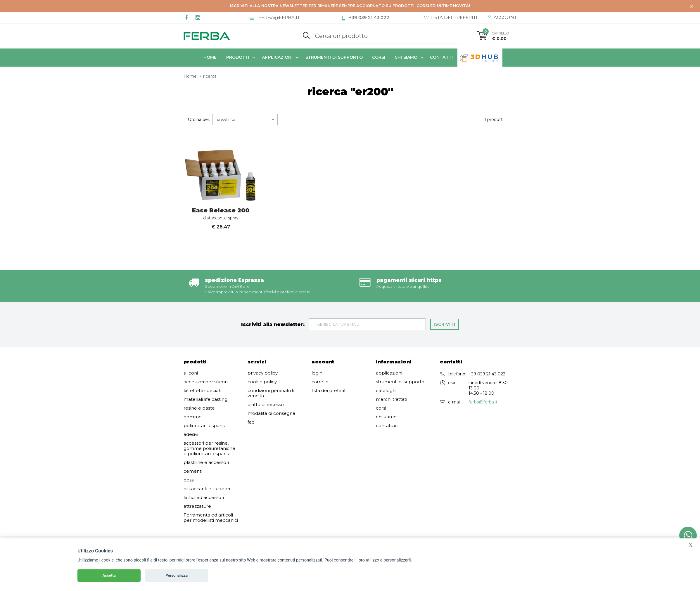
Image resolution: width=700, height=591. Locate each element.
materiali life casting (205, 399)
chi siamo (406, 57)
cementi (193, 471)
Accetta (109, 575)
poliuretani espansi (204, 426)
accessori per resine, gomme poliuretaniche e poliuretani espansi (209, 448)
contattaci (387, 426)
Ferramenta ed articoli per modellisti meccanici (211, 518)
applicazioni (277, 57)
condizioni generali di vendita (271, 393)
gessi (189, 480)
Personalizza (177, 575)
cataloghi (386, 391)
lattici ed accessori (204, 498)
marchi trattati (392, 399)
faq (251, 422)
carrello (320, 382)
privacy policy (263, 373)
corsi (379, 57)
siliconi (191, 373)
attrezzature (197, 506)
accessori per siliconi (206, 382)
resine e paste (199, 408)
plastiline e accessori (206, 462)
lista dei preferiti (329, 391)
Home (210, 57)
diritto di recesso (266, 405)
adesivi (191, 434)
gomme (193, 417)
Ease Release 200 (221, 214)
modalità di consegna (271, 413)
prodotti (238, 57)
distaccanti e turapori (207, 489)
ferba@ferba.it (483, 402)
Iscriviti (445, 324)
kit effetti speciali (202, 391)
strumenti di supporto (334, 57)
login (317, 373)
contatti (441, 57)
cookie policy (262, 382)
